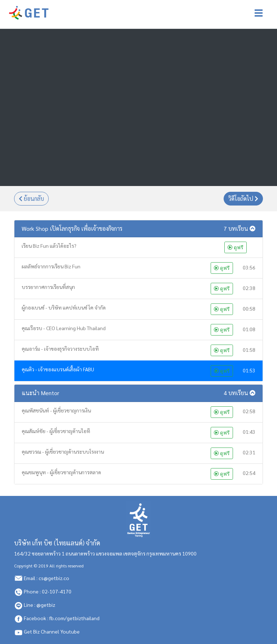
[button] (138, 229)
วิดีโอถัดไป (243, 199)
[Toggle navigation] (259, 13)
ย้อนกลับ (31, 199)
